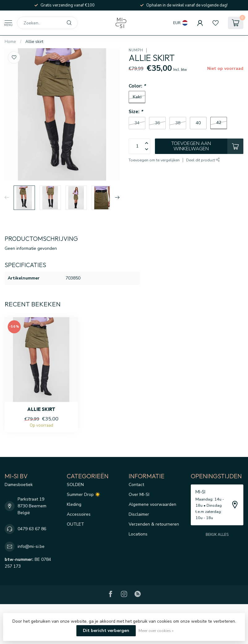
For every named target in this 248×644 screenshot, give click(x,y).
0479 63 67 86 (32, 529)
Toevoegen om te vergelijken (154, 160)
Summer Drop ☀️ (83, 495)
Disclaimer (139, 514)
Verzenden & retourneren (154, 524)
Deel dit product (203, 160)
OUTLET (75, 524)
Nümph (136, 50)
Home (10, 42)
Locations (138, 534)
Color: (137, 86)
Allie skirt (34, 42)
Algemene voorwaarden (152, 504)
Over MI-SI (139, 495)
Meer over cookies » (156, 631)
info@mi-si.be (31, 546)
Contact (136, 485)
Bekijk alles (217, 535)
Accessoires (79, 514)
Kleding (74, 504)
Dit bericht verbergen (106, 631)
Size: (136, 111)
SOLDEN (75, 485)
